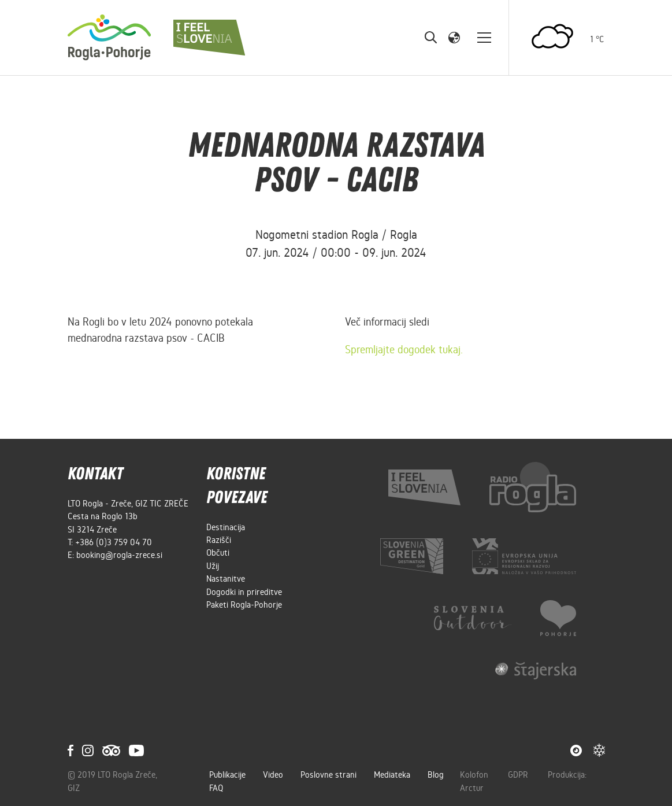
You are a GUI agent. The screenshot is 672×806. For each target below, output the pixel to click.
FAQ (216, 788)
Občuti (218, 553)
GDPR (519, 775)
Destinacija (226, 527)
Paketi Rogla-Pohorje (244, 605)
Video (273, 775)
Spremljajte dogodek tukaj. (404, 350)
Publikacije (227, 775)
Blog (436, 775)
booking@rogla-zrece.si (119, 555)
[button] (454, 37)
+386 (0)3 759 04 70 (114, 542)
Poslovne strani (328, 775)
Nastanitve (226, 579)
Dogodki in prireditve (244, 592)
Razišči (219, 540)
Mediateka (392, 775)
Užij (213, 566)
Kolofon (475, 775)
